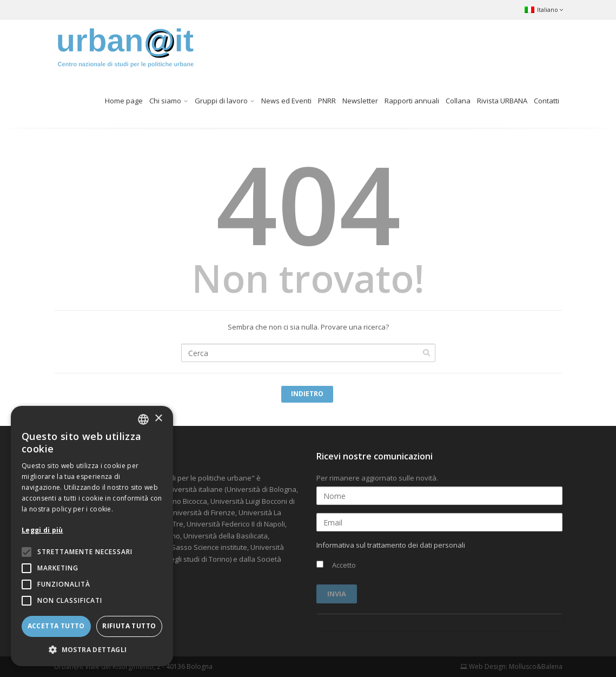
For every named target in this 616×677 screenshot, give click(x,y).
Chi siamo (165, 101)
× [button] (158, 419)
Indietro (307, 394)
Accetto (336, 565)
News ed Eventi (286, 101)
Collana (458, 101)
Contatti (547, 101)
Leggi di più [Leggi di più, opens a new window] (42, 530)
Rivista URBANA (502, 101)
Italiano (544, 9)
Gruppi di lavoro (221, 101)
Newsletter (360, 101)
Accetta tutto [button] (56, 626)
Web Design (483, 666)
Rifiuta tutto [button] (129, 626)
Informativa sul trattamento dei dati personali (391, 545)
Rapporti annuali (412, 101)
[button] (92, 650)
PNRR (327, 101)
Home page (124, 101)
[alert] (92, 536)
